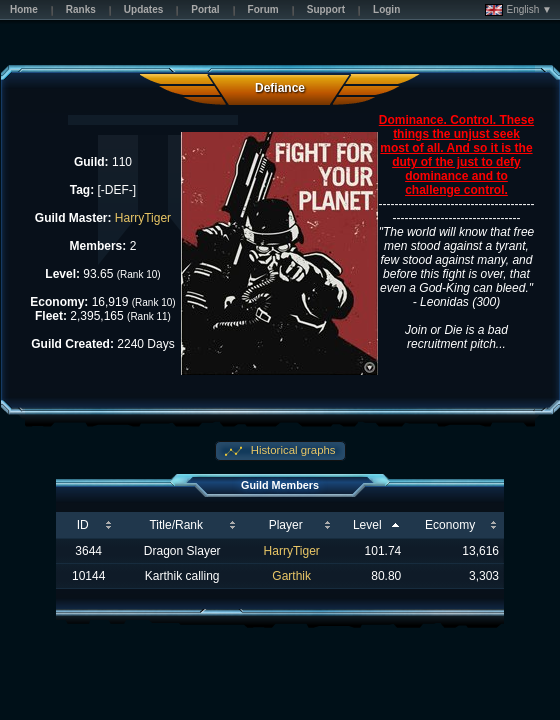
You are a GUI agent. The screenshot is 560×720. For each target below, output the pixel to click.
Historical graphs (292, 450)
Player (286, 525)
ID (83, 525)
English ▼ (518, 10)
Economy (450, 525)
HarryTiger (143, 218)
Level (367, 525)
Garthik (291, 576)
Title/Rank (176, 525)
